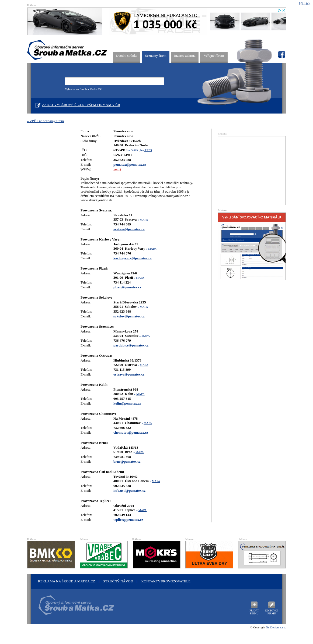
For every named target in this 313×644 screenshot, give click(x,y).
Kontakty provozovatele (166, 581)
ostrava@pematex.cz (129, 374)
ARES (148, 150)
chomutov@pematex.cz (131, 432)
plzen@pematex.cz (127, 287)
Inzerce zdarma (185, 56)
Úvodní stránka (127, 56)
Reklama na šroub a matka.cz (67, 581)
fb (281, 55)
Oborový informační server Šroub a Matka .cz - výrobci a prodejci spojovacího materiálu (74, 608)
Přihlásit (305, 3)
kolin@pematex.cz (127, 403)
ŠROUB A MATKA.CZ (67, 50)
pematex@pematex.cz (130, 164)
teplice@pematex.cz (128, 520)
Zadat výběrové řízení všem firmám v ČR (81, 105)
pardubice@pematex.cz (131, 345)
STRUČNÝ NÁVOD (118, 581)
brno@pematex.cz (127, 461)
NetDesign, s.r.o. (276, 627)
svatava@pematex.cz (129, 229)
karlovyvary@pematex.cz (133, 258)
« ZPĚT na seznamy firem (46, 121)
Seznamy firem (156, 56)
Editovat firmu (272, 612)
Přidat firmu (254, 612)
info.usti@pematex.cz (129, 491)
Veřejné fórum (214, 56)
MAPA (144, 220)
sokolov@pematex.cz (129, 316)
